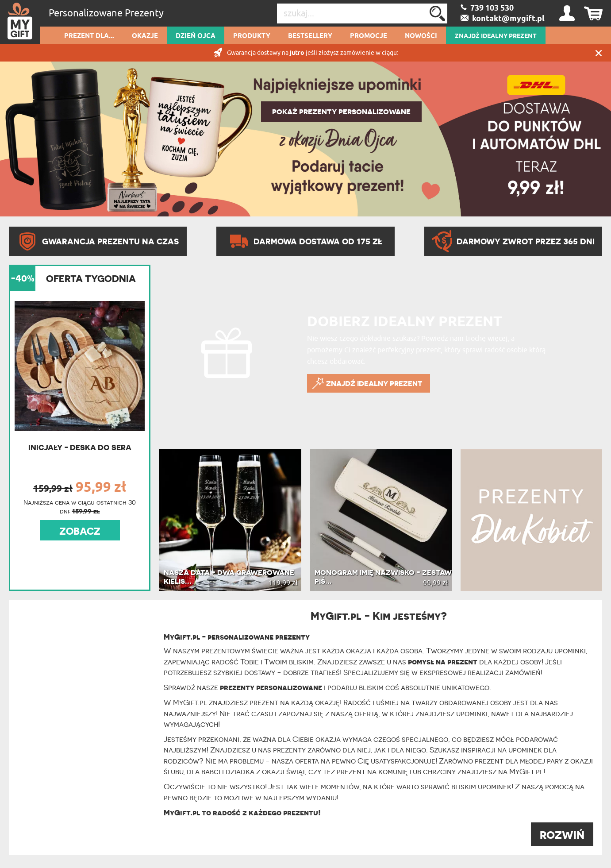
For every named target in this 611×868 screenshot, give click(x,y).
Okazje (145, 36)
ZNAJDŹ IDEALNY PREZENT (496, 36)
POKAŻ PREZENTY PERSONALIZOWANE (341, 112)
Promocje (369, 36)
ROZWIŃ (562, 835)
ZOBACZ (80, 531)
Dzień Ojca (196, 36)
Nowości (421, 36)
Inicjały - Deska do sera (80, 447)
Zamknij (599, 53)
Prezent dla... (89, 36)
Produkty (252, 36)
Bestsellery (310, 36)
